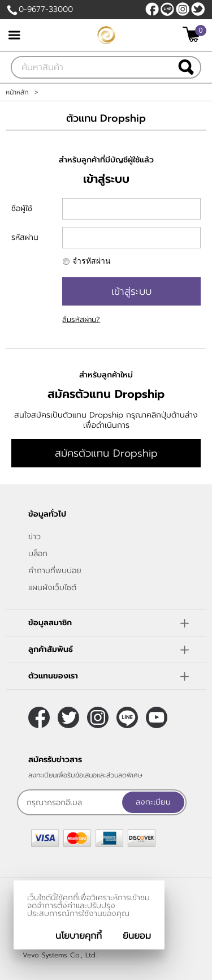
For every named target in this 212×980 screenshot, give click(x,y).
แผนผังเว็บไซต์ (52, 588)
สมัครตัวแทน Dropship (106, 453)
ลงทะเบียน (153, 802)
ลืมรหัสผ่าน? (81, 319)
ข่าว (34, 537)
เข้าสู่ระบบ (131, 291)
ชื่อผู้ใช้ (22, 209)
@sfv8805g (167, 9)
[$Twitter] (198, 9)
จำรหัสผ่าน (92, 261)
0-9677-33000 (46, 9)
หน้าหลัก (17, 92)
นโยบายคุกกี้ (79, 936)
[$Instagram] (183, 9)
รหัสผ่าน (25, 237)
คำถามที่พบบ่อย (55, 571)
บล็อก (38, 554)
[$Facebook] (152, 9)
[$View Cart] (193, 34)
